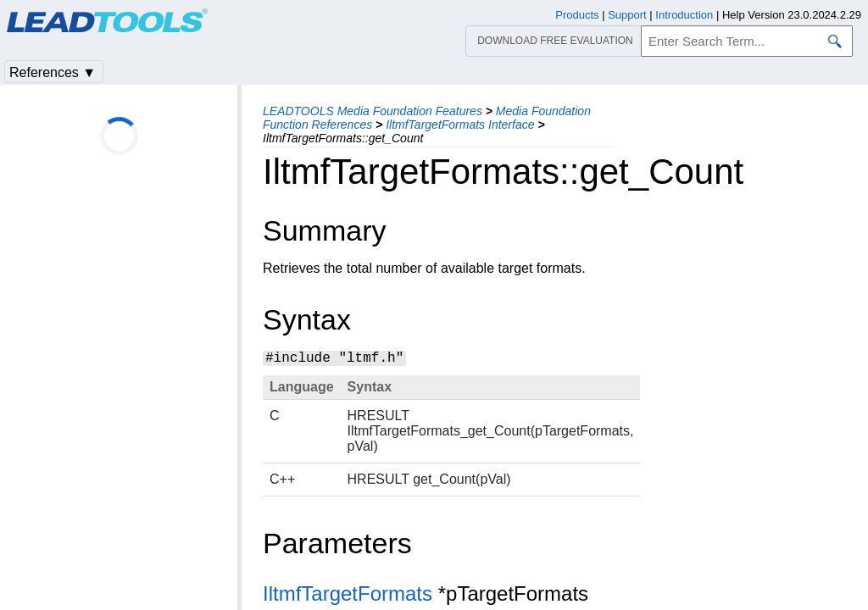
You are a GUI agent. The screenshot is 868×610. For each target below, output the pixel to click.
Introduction (684, 15)
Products (577, 15)
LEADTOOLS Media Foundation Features (373, 111)
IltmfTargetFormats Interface (460, 125)
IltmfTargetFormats (348, 593)
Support (627, 15)
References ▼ (53, 72)
